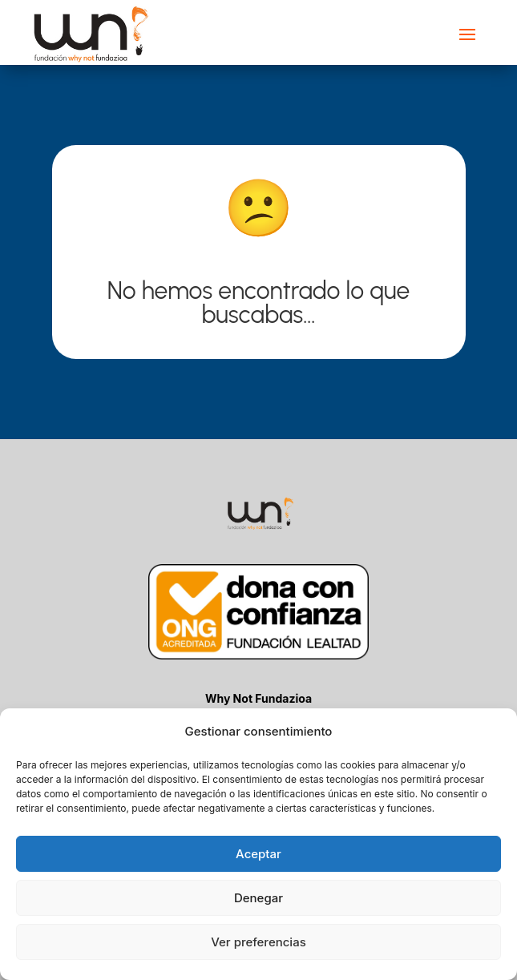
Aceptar (258, 854)
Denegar (258, 898)
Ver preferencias (258, 942)
